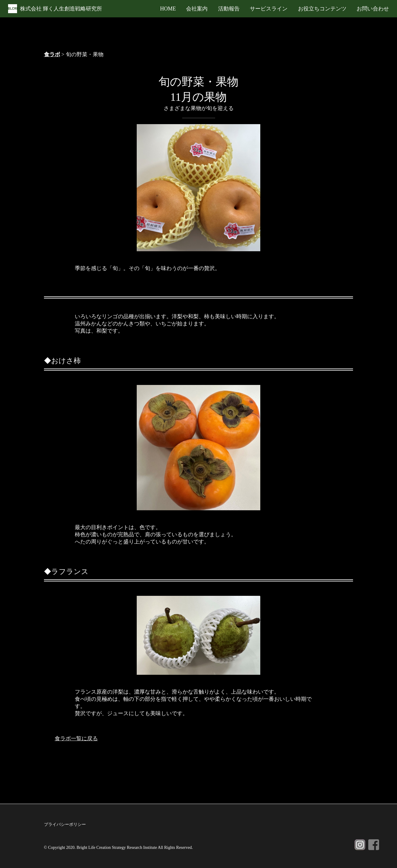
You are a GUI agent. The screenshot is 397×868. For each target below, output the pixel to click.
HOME (168, 9)
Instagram (360, 845)
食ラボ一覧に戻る (76, 738)
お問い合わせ (373, 9)
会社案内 (197, 9)
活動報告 (229, 9)
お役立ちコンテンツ (322, 9)
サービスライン (269, 9)
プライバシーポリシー (65, 824)
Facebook (374, 845)
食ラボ (52, 54)
